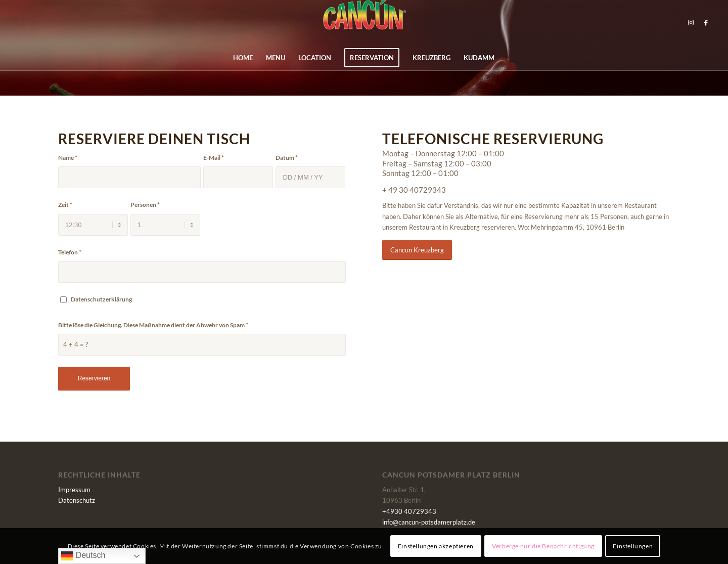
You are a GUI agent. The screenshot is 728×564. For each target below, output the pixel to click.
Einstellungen (633, 546)
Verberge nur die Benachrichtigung (543, 546)
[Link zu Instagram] (691, 22)
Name (68, 158)
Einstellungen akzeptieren (436, 546)
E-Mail (214, 158)
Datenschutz (77, 500)
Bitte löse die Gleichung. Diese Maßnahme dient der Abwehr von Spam (153, 325)
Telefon (70, 252)
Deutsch (83, 556)
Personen (145, 205)
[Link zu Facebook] (706, 22)
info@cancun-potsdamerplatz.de (429, 522)
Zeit (65, 205)
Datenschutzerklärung (101, 299)
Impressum (74, 490)
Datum (287, 158)
